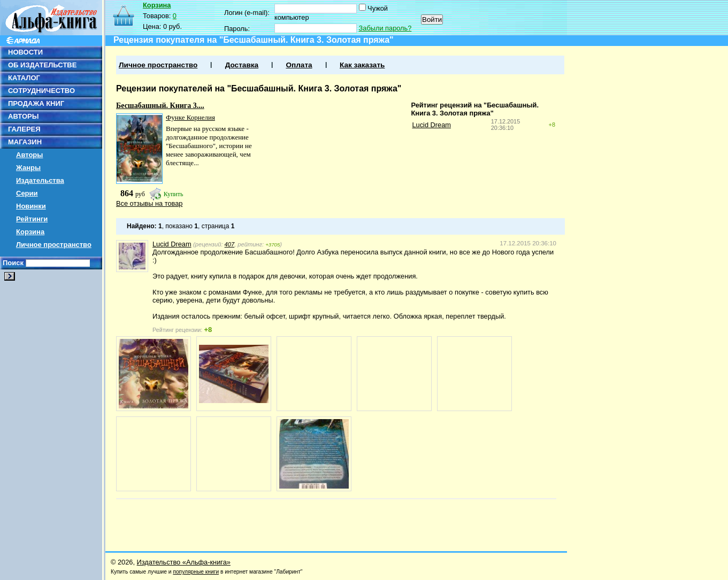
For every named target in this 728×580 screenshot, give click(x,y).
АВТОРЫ (23, 116)
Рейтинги (32, 219)
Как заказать (362, 65)
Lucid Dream (431, 125)
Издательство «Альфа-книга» (184, 562)
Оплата (299, 65)
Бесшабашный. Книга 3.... (160, 106)
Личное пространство (54, 245)
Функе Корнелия (190, 117)
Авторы (29, 155)
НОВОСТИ (25, 52)
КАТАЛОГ (24, 78)
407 (230, 244)
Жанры (28, 168)
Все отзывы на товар (149, 203)
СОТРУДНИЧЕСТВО (41, 91)
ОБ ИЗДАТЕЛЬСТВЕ (42, 65)
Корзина (30, 232)
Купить (174, 194)
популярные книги (196, 572)
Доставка (242, 65)
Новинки (31, 206)
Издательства (40, 180)
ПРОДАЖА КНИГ (36, 103)
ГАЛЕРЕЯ (24, 129)
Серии (27, 193)
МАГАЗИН (25, 142)
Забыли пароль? (385, 28)
